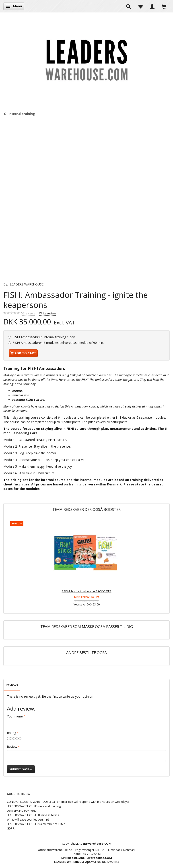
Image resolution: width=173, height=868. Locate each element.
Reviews (12, 685)
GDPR (11, 828)
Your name (15, 716)
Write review (48, 313)
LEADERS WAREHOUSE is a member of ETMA (36, 824)
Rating (11, 733)
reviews (29, 314)
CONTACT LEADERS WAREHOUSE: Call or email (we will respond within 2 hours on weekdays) (68, 802)
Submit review (21, 769)
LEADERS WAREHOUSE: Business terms (33, 815)
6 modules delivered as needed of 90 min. (58, 343)
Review (12, 747)
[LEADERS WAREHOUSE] (86, 59)
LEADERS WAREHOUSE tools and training (34, 806)
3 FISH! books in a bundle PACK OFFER (87, 591)
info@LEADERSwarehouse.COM (90, 858)
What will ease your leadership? (28, 820)
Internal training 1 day (44, 337)
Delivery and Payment (21, 811)
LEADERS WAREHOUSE (27, 284)
